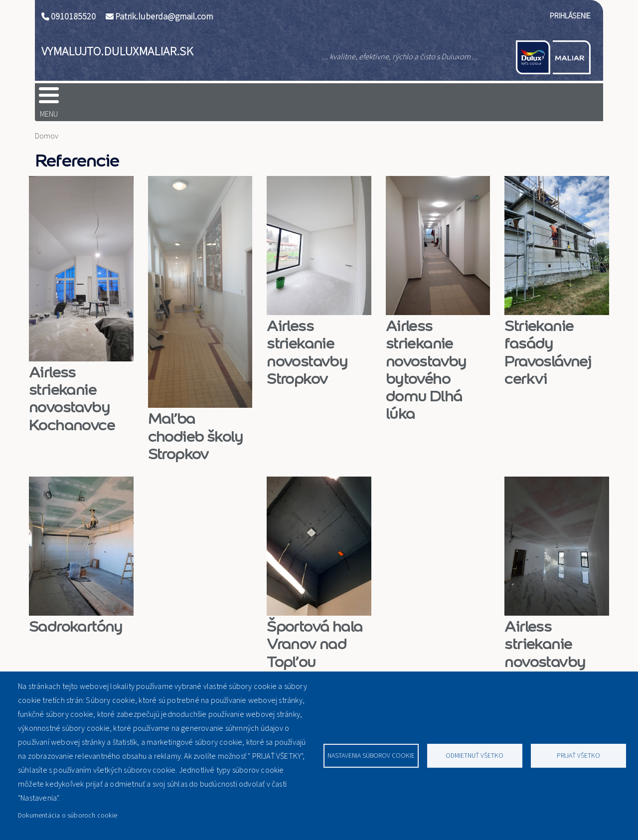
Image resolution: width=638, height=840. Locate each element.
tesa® (209, 98)
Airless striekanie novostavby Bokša (545, 637)
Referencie (426, 98)
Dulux (142, 98)
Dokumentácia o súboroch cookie (68, 815)
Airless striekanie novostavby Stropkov (307, 336)
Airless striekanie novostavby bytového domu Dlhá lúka (426, 354)
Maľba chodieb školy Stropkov (196, 420)
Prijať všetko (578, 756)
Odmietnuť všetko (475, 756)
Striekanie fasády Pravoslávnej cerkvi (548, 336)
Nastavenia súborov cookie (371, 756)
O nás (348, 98)
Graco (278, 98)
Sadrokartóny (76, 610)
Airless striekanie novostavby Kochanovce (72, 383)
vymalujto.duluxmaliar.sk (117, 51)
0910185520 (73, 17)
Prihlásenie (570, 16)
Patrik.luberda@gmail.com (164, 17)
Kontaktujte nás (524, 98)
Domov (71, 98)
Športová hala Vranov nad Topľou (315, 628)
